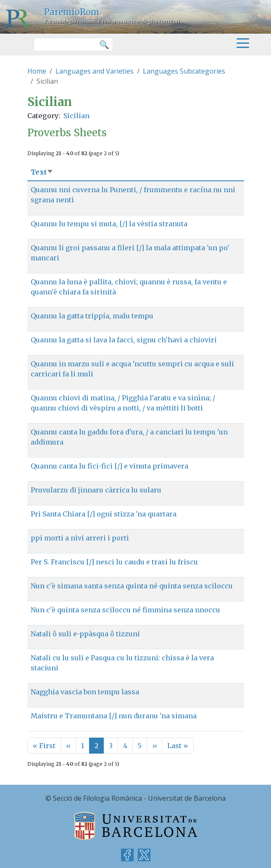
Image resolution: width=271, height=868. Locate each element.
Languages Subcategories (184, 71)
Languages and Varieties (95, 71)
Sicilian (76, 116)
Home (37, 71)
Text (42, 172)
